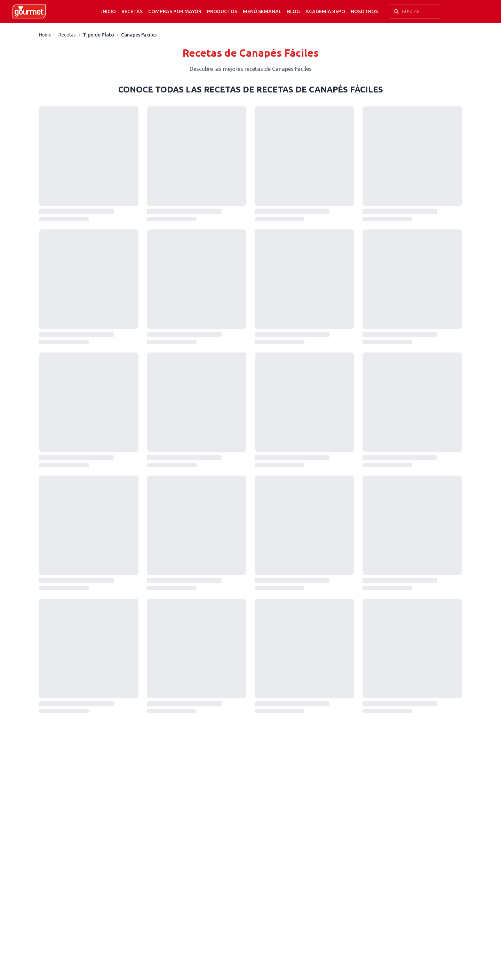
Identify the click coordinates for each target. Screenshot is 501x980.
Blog (293, 11)
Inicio (109, 11)
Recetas (132, 11)
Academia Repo (325, 11)
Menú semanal (262, 11)
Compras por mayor (175, 11)
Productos (222, 11)
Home (45, 35)
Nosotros (364, 11)
